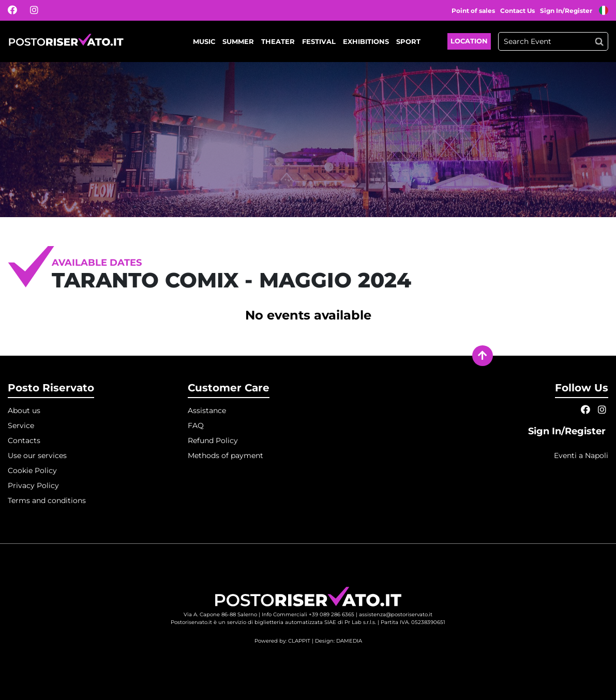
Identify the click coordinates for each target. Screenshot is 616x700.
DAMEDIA (349, 641)
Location (469, 41)
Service (21, 425)
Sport (408, 41)
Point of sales (473, 11)
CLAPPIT (299, 641)
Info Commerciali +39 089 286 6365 (308, 614)
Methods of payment (226, 455)
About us (24, 410)
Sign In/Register (567, 11)
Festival (319, 41)
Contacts (24, 440)
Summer (238, 41)
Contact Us (517, 11)
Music (204, 41)
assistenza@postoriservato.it (396, 614)
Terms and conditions (47, 500)
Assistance (207, 410)
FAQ (196, 425)
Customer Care (229, 388)
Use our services (37, 455)
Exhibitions (366, 41)
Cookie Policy (32, 470)
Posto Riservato (51, 388)
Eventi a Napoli (581, 455)
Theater (278, 41)
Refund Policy (213, 440)
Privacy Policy (33, 485)
